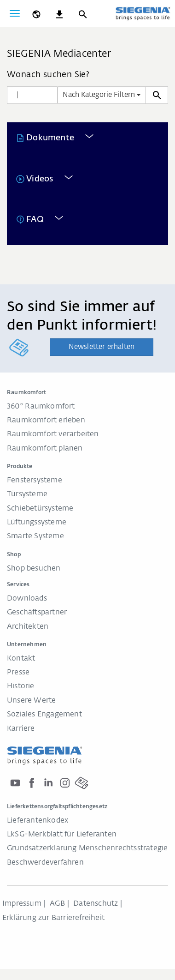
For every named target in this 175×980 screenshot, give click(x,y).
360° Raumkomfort (41, 407)
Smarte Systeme (35, 536)
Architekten (28, 627)
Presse (18, 673)
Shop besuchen (34, 569)
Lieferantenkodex (38, 821)
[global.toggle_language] (36, 13)
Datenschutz (96, 904)
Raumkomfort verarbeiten (53, 434)
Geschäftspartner (37, 613)
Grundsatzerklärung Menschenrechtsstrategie (87, 848)
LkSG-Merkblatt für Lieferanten (62, 835)
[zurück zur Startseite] (143, 14)
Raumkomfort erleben (46, 421)
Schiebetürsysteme (40, 509)
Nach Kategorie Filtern (102, 95)
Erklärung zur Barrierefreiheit (53, 918)
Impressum (22, 904)
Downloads (27, 599)
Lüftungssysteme (37, 523)
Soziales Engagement (44, 715)
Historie (21, 686)
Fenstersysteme (35, 481)
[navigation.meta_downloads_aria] (59, 13)
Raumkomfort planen (45, 449)
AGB (57, 904)
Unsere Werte (31, 701)
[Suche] (82, 13)
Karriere (21, 729)
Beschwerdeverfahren (45, 863)
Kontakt (21, 659)
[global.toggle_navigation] (15, 13)
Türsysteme (27, 494)
